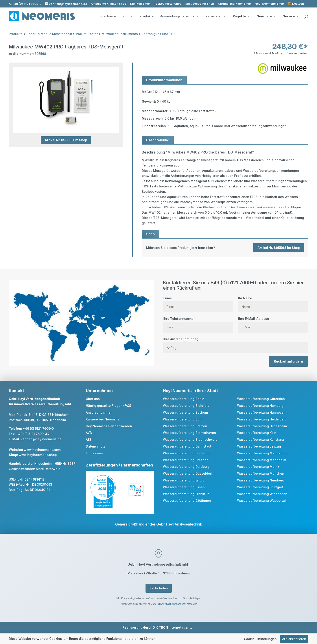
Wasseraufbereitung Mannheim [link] (262, 460)
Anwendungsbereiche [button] (179, 16)
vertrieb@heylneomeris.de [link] (41, 439)
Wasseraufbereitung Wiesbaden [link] (262, 494)
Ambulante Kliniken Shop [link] (108, 4)
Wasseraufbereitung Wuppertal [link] (261, 501)
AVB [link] (89, 433)
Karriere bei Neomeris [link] (103, 419)
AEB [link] (89, 440)
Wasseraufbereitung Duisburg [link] (186, 467)
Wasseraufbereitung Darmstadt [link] (187, 446)
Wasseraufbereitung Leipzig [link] (259, 446)
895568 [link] (40, 54)
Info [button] (127, 16)
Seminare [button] (266, 16)
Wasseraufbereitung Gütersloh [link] (261, 399)
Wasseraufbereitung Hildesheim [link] (262, 426)
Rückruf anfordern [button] (288, 361)
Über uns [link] (93, 399)
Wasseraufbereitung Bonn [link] (183, 419)
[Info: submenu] (131, 16)
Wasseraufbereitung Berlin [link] (184, 399)
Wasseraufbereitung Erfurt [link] (183, 480)
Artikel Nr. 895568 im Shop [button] (66, 140)
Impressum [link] (94, 453)
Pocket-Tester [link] (87, 34)
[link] (298, 4)
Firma (198, 302)
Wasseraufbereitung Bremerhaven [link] (189, 433)
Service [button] (291, 16)
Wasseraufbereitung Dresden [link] (186, 460)
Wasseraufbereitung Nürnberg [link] (261, 480)
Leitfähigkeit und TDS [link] (159, 34)
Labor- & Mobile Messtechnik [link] (49, 34)
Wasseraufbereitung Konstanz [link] (261, 440)
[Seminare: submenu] (275, 16)
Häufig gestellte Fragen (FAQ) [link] (109, 406)
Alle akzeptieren (294, 639)
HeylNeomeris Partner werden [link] (109, 426)
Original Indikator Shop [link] (234, 4)
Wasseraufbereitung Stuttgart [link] (260, 487)
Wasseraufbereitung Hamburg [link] (260, 406)
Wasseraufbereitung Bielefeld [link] (186, 406)
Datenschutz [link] (96, 446)
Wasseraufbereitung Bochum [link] (185, 412)
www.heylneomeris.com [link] (42, 450)
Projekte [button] (241, 16)
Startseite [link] (108, 16)
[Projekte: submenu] (249, 16)
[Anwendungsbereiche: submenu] (197, 16)
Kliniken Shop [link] (140, 4)
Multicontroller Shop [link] (200, 4)
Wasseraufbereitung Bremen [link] (185, 426)
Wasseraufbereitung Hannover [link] (261, 412)
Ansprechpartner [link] (99, 412)
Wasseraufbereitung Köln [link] (257, 433)
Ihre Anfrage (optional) (236, 343)
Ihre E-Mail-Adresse (273, 323)
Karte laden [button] (159, 588)
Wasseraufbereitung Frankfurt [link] (186, 494)
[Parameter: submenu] (225, 16)
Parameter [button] (216, 16)
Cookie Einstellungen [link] (260, 639)
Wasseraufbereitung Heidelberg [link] (262, 419)
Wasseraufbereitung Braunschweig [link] (190, 440)
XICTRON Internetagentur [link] (173, 627)
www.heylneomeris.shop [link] (38, 455)
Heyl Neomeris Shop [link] (269, 4)
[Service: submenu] (298, 16)
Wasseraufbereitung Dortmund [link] (187, 453)
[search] (306, 17)
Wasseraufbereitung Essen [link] (184, 487)
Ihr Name (273, 302)
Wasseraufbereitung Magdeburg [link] (262, 453)
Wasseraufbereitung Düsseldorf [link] (188, 473)
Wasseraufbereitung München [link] (261, 473)
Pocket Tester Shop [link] (168, 4)
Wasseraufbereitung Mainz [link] (258, 467)
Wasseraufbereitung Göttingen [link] (187, 501)
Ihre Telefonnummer (198, 323)
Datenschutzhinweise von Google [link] (175, 604)
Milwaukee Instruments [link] (120, 34)
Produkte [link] (147, 16)
